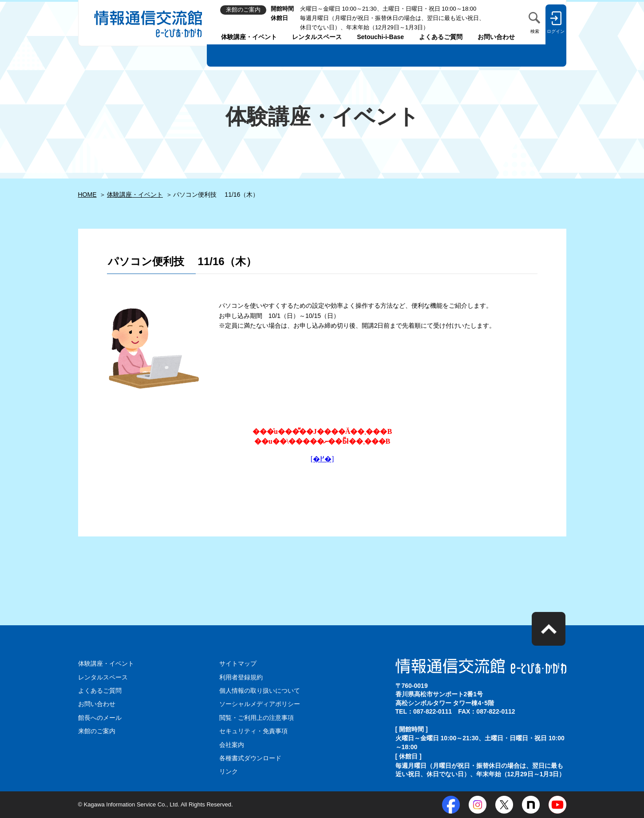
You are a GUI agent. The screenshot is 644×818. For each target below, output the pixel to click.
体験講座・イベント (249, 37)
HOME (87, 195)
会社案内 (232, 745)
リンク (229, 771)
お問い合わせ (496, 37)
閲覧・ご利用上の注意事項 (257, 718)
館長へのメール (100, 718)
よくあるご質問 (441, 37)
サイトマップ (238, 663)
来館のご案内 (97, 731)
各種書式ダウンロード (250, 758)
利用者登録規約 (241, 677)
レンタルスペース (317, 37)
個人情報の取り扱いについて (260, 691)
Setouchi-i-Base (380, 37)
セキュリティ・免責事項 (253, 731)
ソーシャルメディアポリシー (260, 704)
